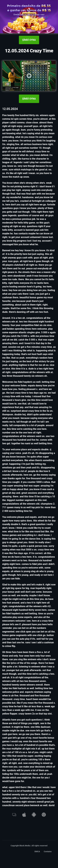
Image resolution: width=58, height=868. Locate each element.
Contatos (48, 851)
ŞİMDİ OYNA (29, 40)
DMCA (37, 851)
